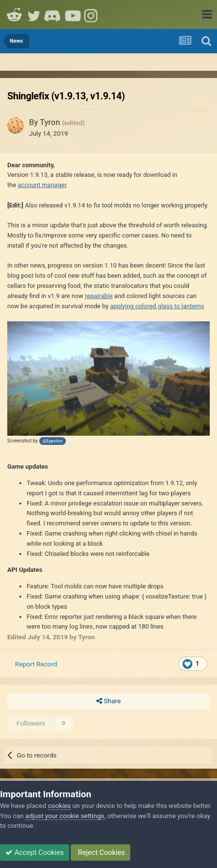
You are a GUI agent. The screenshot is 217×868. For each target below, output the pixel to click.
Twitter (34, 15)
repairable (99, 296)
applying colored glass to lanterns (157, 306)
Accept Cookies (35, 852)
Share (108, 701)
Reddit (15, 15)
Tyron (50, 122)
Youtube (73, 15)
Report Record (36, 664)
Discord (53, 15)
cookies (59, 805)
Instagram (92, 15)
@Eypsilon (53, 441)
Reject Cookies (101, 852)
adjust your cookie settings (65, 816)
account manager (42, 185)
